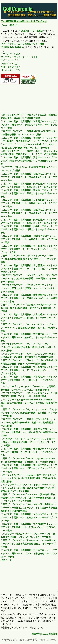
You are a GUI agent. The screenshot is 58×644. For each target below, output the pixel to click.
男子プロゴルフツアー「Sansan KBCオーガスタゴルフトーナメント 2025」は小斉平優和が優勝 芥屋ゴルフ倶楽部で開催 (28, 478)
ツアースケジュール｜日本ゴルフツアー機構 (22, 44)
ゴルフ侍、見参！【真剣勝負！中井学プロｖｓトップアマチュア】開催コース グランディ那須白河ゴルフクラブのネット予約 (29, 554)
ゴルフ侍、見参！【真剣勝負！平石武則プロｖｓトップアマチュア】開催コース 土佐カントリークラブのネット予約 (29, 380)
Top (3, 21)
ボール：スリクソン (11, 70)
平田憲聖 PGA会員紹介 (12, 47)
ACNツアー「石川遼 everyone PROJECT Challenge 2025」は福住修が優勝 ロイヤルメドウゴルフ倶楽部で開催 (29, 403)
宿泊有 (21, 21)
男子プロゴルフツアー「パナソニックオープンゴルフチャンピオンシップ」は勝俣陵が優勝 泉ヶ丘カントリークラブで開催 (29, 413)
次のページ (6, 560)
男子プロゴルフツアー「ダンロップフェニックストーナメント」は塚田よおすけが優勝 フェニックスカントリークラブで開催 (29, 288)
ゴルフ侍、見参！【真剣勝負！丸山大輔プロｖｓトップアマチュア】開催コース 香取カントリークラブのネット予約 (29, 318)
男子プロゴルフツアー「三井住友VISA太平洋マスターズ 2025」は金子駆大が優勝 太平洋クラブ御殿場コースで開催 (28, 308)
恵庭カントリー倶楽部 (32, 31)
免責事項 (36, 634)
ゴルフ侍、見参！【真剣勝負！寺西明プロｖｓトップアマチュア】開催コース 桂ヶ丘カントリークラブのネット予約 (29, 338)
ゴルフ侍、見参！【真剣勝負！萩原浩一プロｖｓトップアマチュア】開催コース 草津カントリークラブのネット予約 (29, 193)
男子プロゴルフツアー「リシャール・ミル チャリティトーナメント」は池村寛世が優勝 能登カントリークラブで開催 (28, 544)
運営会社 (53, 634)
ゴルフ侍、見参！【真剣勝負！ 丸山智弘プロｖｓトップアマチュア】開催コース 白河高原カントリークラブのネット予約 (29, 177)
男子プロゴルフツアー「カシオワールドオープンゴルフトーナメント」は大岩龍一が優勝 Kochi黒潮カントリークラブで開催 (29, 279)
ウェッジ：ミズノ (9, 64)
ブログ (4, 25)
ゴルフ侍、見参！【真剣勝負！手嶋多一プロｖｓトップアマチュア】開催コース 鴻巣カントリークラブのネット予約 (29, 229)
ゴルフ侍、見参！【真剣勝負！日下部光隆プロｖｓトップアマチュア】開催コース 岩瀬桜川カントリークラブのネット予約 (29, 203)
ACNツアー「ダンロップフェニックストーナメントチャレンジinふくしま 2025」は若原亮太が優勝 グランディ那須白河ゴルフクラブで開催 (28, 488)
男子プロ (14, 25)
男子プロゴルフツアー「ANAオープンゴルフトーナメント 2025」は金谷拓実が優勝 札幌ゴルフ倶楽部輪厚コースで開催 (28, 423)
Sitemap (44, 634)
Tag (38, 21)
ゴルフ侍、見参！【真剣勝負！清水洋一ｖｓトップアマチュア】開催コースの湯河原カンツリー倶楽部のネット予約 (29, 161)
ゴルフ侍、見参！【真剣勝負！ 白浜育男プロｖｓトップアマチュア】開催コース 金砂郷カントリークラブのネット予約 (29, 239)
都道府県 (11, 21)
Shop (44, 21)
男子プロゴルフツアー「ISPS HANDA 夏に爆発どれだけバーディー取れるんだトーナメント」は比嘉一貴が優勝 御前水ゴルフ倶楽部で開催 (29, 508)
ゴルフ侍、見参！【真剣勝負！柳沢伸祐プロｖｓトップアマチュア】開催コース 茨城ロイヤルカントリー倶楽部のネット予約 (29, 298)
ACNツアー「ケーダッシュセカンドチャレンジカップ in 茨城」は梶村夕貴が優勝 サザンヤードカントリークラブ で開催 (28, 442)
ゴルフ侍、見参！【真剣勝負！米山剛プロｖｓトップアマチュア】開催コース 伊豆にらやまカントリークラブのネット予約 (29, 125)
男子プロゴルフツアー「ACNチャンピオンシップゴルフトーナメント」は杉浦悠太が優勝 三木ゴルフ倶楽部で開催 (29, 328)
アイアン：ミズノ (9, 60)
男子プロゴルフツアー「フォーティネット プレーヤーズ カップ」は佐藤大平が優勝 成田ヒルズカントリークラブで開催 (28, 347)
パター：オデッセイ (11, 67)
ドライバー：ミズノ (11, 54)
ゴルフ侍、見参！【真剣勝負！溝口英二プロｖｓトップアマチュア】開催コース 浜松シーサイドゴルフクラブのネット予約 (29, 468)
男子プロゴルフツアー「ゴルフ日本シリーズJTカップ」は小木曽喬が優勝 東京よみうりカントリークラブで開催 (28, 259)
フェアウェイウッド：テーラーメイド (19, 57)
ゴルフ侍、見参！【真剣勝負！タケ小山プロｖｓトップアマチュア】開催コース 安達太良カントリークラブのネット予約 (29, 518)
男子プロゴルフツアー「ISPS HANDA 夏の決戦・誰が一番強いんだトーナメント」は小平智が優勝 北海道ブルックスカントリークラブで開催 (28, 498)
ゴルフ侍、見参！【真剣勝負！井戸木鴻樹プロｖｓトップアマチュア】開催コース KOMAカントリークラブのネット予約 (29, 527)
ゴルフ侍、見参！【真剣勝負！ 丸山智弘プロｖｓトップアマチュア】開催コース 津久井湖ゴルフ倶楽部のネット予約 (29, 432)
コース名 (30, 21)
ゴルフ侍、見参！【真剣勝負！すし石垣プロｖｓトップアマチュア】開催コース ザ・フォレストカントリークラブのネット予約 (29, 249)
